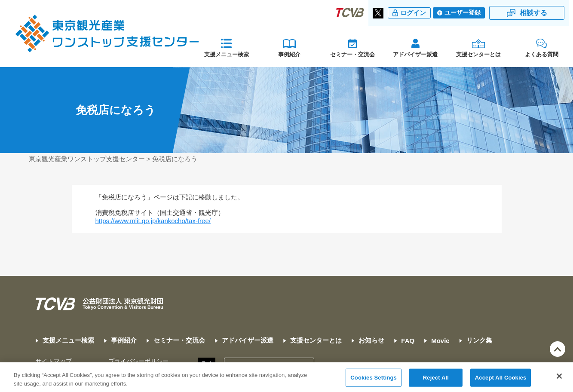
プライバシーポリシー (138, 361)
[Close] (559, 380)
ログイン (413, 13)
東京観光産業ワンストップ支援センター (87, 159)
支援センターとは (478, 54)
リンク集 (479, 340)
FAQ (408, 341)
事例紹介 (289, 54)
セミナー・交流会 (352, 54)
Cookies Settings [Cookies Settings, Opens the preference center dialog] (374, 381)
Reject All (436, 381)
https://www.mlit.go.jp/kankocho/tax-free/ (153, 221)
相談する (533, 13)
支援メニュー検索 (227, 54)
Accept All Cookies (501, 381)
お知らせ (371, 340)
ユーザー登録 (463, 13)
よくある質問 (542, 54)
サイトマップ (54, 361)
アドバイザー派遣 (415, 54)
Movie (440, 341)
